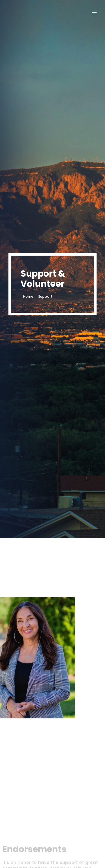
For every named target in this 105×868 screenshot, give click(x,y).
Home (28, 297)
